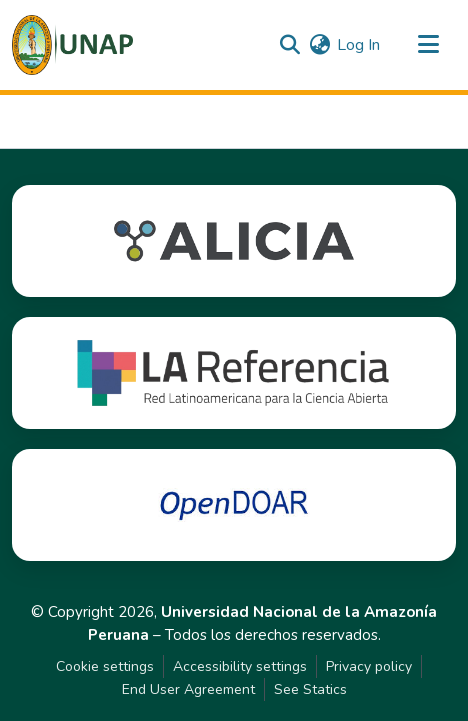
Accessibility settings (240, 666)
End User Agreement (188, 689)
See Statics (310, 689)
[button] (72, 45)
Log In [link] (358, 45)
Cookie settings (105, 666)
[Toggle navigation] (428, 45)
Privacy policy (369, 666)
